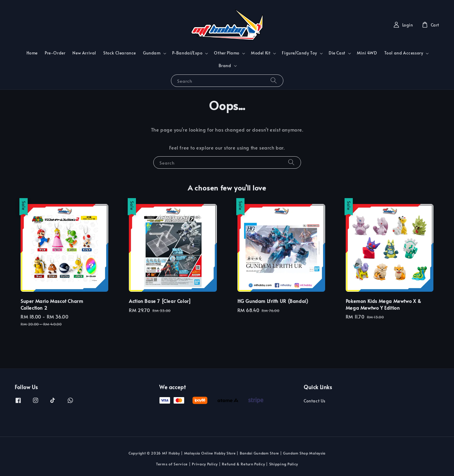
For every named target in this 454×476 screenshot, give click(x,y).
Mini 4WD (367, 53)
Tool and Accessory (404, 53)
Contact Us (315, 401)
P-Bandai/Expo (187, 53)
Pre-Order (55, 53)
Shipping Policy (284, 464)
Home (32, 53)
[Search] (274, 81)
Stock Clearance (120, 53)
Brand (225, 66)
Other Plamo (227, 53)
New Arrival (84, 53)
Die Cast (337, 53)
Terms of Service (172, 464)
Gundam (152, 53)
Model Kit (261, 53)
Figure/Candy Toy (300, 53)
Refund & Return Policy (243, 464)
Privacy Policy (205, 464)
